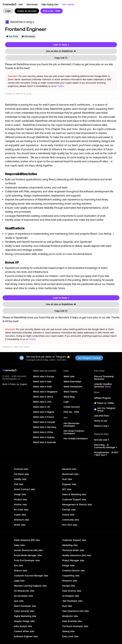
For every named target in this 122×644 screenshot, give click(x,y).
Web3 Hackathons (73, 387)
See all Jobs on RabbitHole (61, 51)
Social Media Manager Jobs (28, 555)
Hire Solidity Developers (76, 439)
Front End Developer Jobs (27, 560)
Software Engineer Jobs (26, 636)
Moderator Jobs (70, 616)
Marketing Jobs (70, 545)
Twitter (61, 86)
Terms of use (101, 421)
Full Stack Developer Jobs (75, 626)
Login (8, 11)
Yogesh (23, 384)
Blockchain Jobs (70, 474)
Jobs (20, 4)
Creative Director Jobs (74, 571)
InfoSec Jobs (20, 505)
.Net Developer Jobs (72, 601)
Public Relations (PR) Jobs (27, 540)
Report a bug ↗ (102, 426)
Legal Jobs (19, 581)
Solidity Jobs (20, 479)
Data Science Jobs (72, 591)
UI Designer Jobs (71, 596)
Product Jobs (20, 499)
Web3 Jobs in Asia (42, 382)
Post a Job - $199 (52, 11)
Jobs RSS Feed (101, 416)
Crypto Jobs (20, 515)
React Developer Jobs (25, 606)
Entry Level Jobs (70, 636)
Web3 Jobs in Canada (44, 422)
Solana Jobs (68, 515)
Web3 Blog (69, 397)
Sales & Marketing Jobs (74, 494)
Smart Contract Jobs (24, 489)
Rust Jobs (67, 479)
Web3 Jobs (69, 376)
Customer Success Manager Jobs (31, 576)
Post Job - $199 (71, 412)
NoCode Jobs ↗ (102, 440)
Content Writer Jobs (24, 631)
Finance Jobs (20, 571)
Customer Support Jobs (74, 499)
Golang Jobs (68, 631)
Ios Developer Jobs (23, 596)
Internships (32, 4)
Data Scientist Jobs (72, 621)
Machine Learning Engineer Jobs (30, 586)
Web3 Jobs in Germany (45, 427)
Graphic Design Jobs (24, 621)
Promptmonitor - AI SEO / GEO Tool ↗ (106, 454)
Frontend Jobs (21, 469)
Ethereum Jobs (21, 520)
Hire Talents (68, 4)
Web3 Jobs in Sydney (44, 437)
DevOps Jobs (69, 510)
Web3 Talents (70, 392)
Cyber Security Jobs (24, 611)
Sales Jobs (19, 545)
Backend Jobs (69, 469)
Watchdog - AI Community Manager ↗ (106, 446)
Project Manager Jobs (73, 560)
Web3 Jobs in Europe (44, 376)
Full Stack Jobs (21, 474)
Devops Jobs (69, 586)
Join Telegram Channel (89, 358)
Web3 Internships (72, 382)
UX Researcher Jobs (24, 591)
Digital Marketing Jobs (25, 616)
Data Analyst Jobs (23, 626)
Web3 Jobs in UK (41, 407)
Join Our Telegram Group (105, 409)
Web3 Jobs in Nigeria (44, 412)
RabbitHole (16, 22)
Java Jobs (19, 601)
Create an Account (27, 11)
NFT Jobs (67, 489)
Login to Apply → (61, 45)
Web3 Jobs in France (44, 417)
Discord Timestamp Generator (104, 378)
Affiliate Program (102, 398)
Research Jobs (70, 581)
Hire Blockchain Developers (71, 425)
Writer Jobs (20, 525)
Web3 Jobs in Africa (43, 397)
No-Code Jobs (21, 510)
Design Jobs (20, 494)
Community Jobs (71, 520)
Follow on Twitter (104, 403)
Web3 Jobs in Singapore (45, 392)
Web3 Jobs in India (42, 387)
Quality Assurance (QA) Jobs (77, 555)
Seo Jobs (19, 565)
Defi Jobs (19, 484)
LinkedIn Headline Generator (103, 385)
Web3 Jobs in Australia (44, 442)
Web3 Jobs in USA (42, 402)
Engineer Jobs (69, 484)
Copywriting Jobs (71, 576)
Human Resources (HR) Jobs (28, 550)
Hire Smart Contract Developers (74, 432)
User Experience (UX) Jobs (75, 611)
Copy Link (61, 58)
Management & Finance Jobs (77, 505)
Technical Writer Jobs (73, 550)
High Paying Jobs (50, 4)
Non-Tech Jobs (70, 525)
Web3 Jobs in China (43, 432)
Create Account (72, 407)
